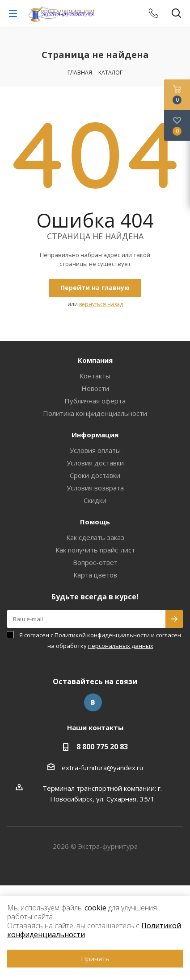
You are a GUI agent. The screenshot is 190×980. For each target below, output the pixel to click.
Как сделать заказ (95, 537)
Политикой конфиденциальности (102, 635)
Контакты (95, 376)
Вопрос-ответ (95, 562)
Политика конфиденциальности (95, 413)
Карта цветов (95, 575)
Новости (95, 388)
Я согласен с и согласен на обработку (100, 640)
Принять (95, 959)
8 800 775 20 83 (102, 747)
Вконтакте (93, 702)
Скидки (95, 500)
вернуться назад (101, 304)
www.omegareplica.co (34, 891)
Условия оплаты (95, 450)
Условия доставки (95, 463)
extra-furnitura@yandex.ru (102, 768)
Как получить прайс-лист (95, 550)
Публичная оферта (95, 401)
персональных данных (121, 646)
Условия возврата (95, 488)
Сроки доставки (95, 475)
